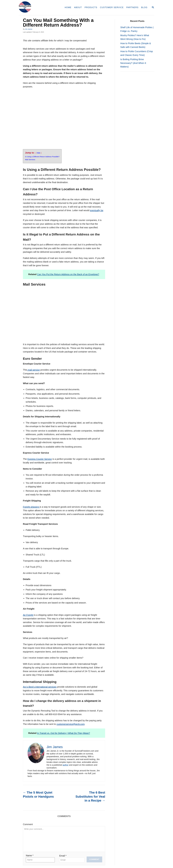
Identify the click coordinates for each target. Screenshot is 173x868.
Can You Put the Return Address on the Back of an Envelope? (68, 274)
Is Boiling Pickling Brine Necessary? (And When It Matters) (133, 63)
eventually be (97, 210)
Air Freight (28, 615)
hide (39, 153)
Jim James (29, 29)
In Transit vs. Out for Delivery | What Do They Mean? (63, 733)
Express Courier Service (40, 459)
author (66, 765)
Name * (30, 855)
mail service (33, 370)
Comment (28, 824)
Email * (63, 856)
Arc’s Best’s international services (40, 687)
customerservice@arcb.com (71, 724)
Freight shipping (31, 507)
